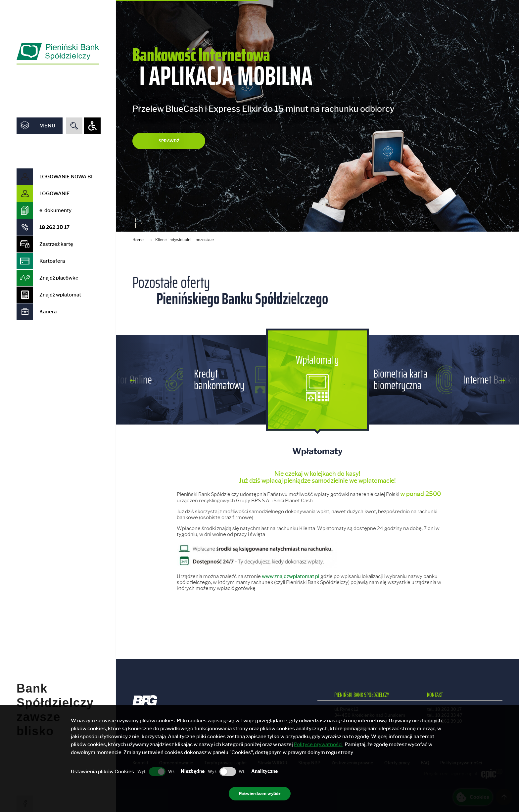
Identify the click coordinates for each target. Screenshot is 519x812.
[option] (317, 116)
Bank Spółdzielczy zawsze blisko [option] (55, 666)
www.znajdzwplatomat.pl (291, 576)
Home (139, 240)
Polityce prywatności (318, 744)
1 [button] (135, 220)
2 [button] (142, 224)
